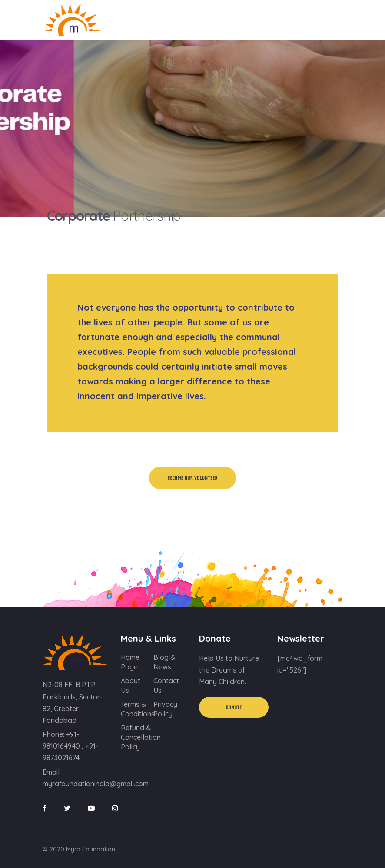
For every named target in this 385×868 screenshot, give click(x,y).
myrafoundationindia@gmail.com (96, 784)
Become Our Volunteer (192, 478)
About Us (131, 686)
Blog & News (164, 662)
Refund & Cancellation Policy (141, 737)
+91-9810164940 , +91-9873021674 (70, 746)
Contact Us (166, 686)
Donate (234, 707)
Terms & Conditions (138, 709)
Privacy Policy (165, 709)
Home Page (130, 662)
